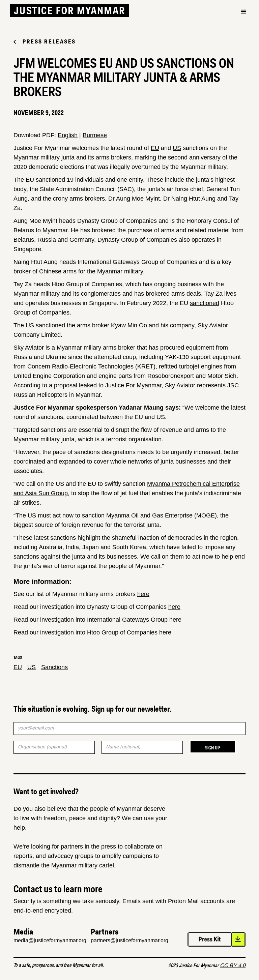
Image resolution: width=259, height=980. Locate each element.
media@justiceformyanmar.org (50, 940)
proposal (66, 385)
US (177, 148)
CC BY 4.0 (233, 965)
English (68, 135)
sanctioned (205, 303)
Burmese (95, 135)
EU (155, 148)
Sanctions (54, 667)
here (143, 594)
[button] (244, 12)
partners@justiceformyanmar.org (129, 940)
